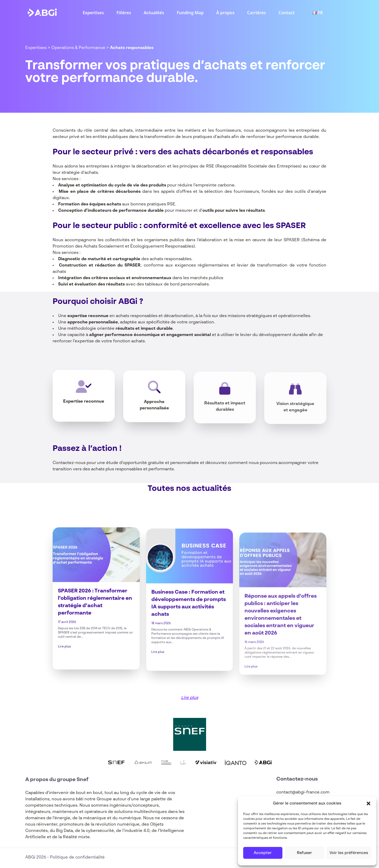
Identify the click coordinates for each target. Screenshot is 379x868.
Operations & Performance (78, 48)
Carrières (256, 13)
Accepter (263, 853)
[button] (368, 803)
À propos (225, 13)
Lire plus (64, 674)
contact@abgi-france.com (303, 792)
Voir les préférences (349, 853)
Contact (286, 13)
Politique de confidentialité (77, 857)
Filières (124, 13)
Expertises (93, 13)
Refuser (304, 853)
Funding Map (190, 13)
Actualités (154, 13)
